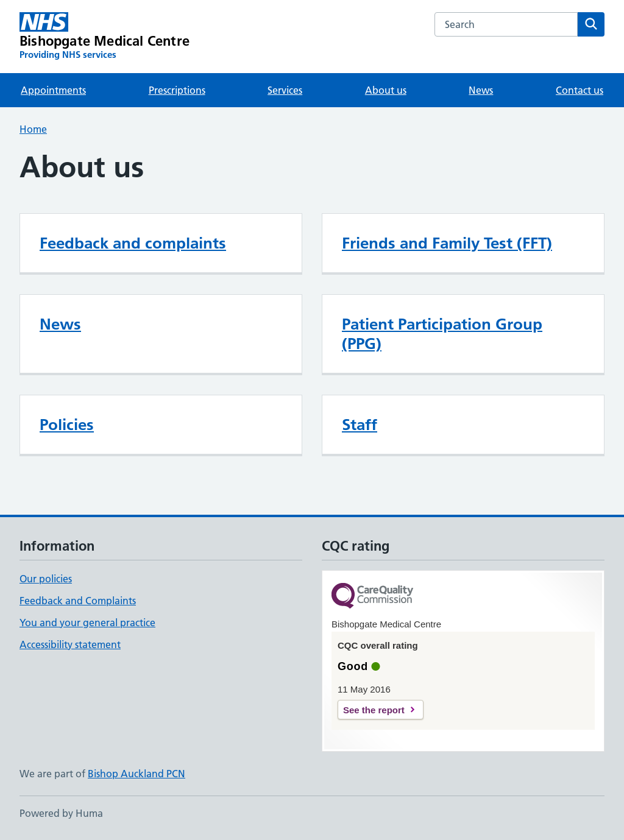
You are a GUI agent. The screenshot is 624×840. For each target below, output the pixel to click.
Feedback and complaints (133, 243)
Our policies (46, 579)
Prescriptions (177, 90)
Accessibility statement (70, 644)
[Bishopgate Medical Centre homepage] (105, 37)
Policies (67, 425)
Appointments (53, 90)
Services (285, 90)
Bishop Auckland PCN (136, 774)
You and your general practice (87, 623)
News (481, 90)
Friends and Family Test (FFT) (447, 243)
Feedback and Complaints (78, 601)
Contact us (580, 90)
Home (33, 129)
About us (386, 90)
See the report (374, 710)
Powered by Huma (61, 813)
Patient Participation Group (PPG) (442, 334)
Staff (360, 425)
